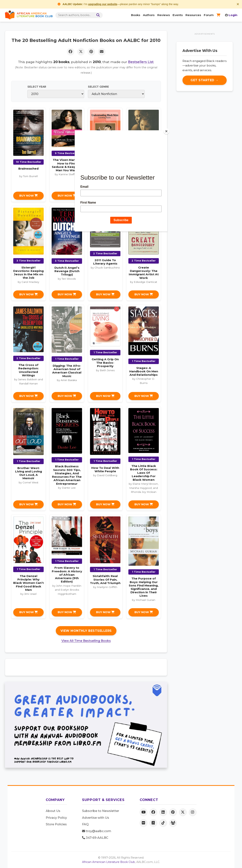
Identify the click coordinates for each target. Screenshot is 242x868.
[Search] (98, 15)
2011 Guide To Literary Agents (105, 262)
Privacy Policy (56, 818)
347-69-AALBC (95, 838)
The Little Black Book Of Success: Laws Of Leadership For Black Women (144, 473)
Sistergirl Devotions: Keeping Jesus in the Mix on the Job (28, 273)
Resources (193, 15)
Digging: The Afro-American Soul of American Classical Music (67, 371)
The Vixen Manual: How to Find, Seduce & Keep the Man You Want (67, 165)
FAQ (85, 824)
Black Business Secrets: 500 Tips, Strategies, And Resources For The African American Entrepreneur (67, 475)
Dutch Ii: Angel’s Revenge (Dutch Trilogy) (67, 271)
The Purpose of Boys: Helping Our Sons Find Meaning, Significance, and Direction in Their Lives (144, 587)
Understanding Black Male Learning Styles (105, 171)
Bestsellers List (141, 62)
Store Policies (56, 824)
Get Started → (205, 80)
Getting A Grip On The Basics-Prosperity (105, 363)
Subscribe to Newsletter (101, 811)
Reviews (164, 15)
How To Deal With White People (105, 469)
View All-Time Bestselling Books (86, 641)
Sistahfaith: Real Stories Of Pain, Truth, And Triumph (105, 579)
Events (178, 15)
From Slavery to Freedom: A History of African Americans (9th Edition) (67, 575)
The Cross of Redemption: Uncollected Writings (28, 370)
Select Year (37, 87)
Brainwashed (28, 169)
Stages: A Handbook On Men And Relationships (144, 371)
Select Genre (98, 87)
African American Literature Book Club (109, 862)
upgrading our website (103, 4)
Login (231, 15)
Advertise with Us (96, 818)
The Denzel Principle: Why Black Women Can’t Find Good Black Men (28, 583)
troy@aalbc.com (97, 831)
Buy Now (28, 196)
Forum (209, 15)
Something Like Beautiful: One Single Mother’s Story (144, 174)
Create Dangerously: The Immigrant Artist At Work (144, 273)
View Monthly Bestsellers (86, 631)
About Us (53, 811)
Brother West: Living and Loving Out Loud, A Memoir (29, 473)
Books (136, 15)
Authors (149, 15)
